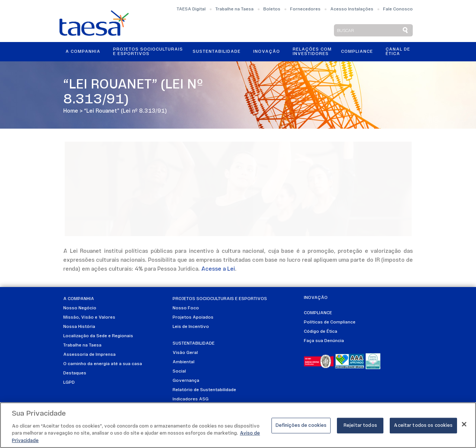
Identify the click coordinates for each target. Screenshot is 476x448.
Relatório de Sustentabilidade (204, 390)
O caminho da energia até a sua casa (103, 364)
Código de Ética (321, 332)
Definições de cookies (301, 428)
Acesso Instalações (352, 9)
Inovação (267, 52)
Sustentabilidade (217, 52)
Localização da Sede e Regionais (98, 336)
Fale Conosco (398, 9)
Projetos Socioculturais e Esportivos (148, 52)
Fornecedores (305, 9)
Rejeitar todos (360, 428)
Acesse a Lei (218, 269)
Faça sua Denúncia (324, 341)
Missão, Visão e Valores (89, 318)
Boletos (272, 9)
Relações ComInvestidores (312, 52)
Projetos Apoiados (193, 318)
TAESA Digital (191, 9)
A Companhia (83, 52)
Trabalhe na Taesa (234, 9)
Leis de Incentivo (191, 327)
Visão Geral (185, 353)
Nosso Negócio (80, 308)
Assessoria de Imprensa (89, 355)
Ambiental (184, 362)
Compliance (357, 52)
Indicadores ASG (191, 399)
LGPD (69, 383)
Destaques (75, 373)
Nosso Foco (186, 308)
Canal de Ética (398, 52)
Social (179, 371)
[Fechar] (464, 427)
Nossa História (79, 327)
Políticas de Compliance (330, 322)
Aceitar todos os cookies (423, 428)
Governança (186, 381)
